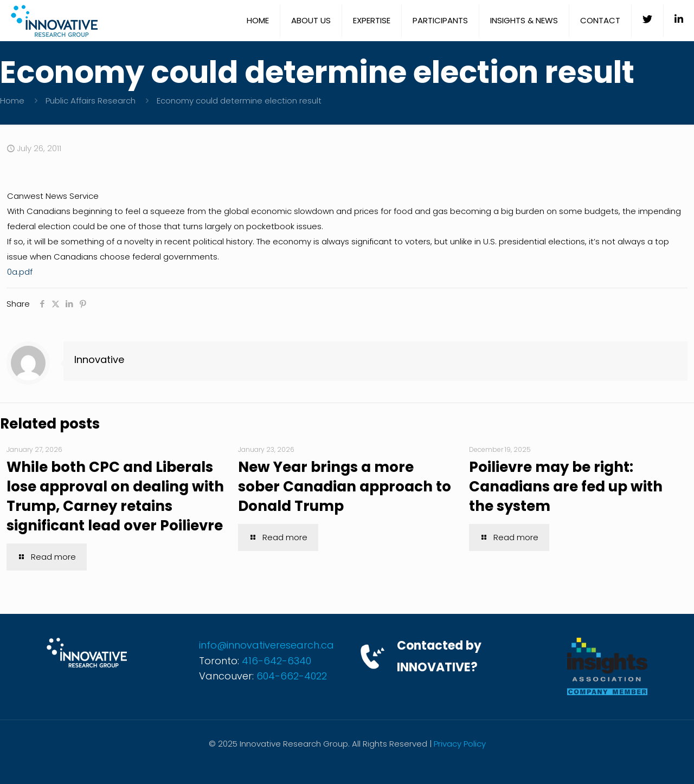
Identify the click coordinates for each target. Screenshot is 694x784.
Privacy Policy (460, 744)
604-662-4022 (292, 676)
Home (12, 101)
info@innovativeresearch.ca (266, 645)
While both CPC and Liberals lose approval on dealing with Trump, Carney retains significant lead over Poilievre (115, 496)
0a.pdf (20, 272)
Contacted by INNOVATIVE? (439, 656)
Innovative (99, 359)
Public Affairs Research (91, 101)
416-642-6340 (277, 661)
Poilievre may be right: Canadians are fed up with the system (566, 487)
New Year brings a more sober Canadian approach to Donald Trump (345, 487)
